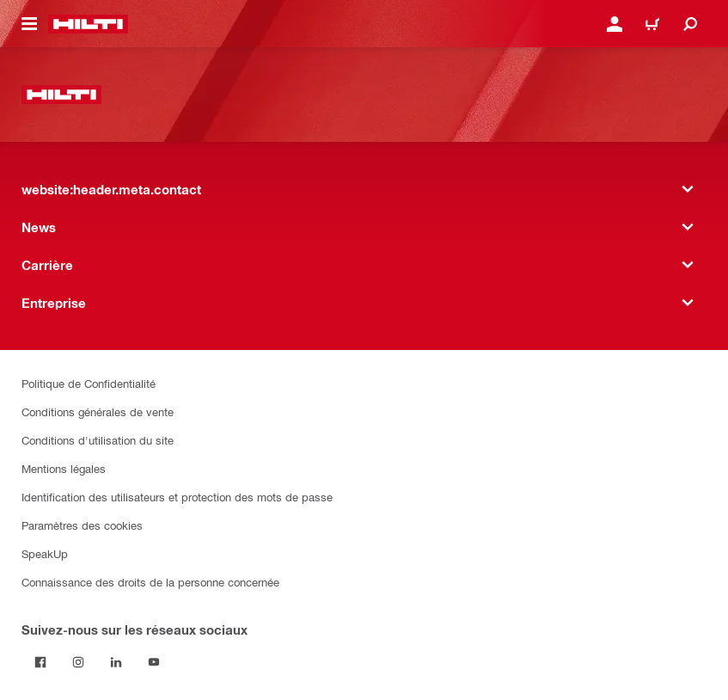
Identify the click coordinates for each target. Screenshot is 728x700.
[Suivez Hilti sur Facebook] (40, 662)
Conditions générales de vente (98, 411)
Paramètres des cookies (82, 525)
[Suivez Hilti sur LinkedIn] (116, 662)
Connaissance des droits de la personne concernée (150, 582)
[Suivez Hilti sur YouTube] (154, 662)
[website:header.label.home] (88, 24)
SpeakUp (45, 553)
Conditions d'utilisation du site (98, 440)
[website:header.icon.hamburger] (29, 24)
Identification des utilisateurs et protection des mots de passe (177, 497)
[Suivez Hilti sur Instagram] (78, 662)
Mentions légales (64, 468)
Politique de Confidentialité (89, 383)
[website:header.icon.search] (690, 24)
